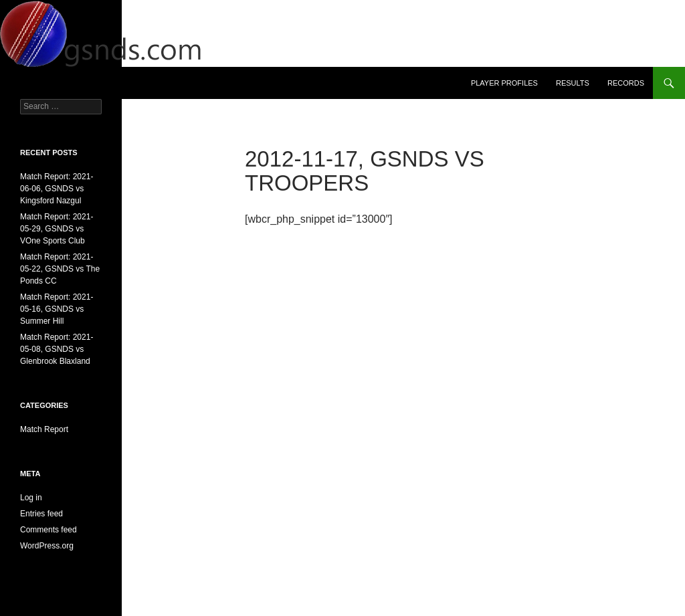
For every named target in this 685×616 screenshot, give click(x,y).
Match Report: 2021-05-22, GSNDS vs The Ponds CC (60, 269)
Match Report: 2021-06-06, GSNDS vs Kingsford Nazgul (57, 189)
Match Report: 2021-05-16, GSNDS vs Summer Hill (57, 309)
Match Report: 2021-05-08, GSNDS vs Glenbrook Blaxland (57, 349)
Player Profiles (504, 83)
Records (626, 83)
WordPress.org (47, 546)
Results (573, 83)
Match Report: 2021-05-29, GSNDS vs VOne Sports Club (57, 229)
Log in (31, 498)
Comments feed (48, 530)
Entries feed (41, 514)
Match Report (44, 429)
